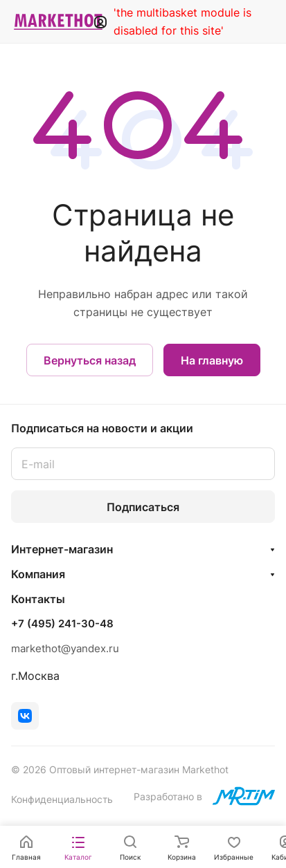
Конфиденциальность (62, 799)
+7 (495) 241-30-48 (62, 624)
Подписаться (143, 507)
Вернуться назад (90, 360)
